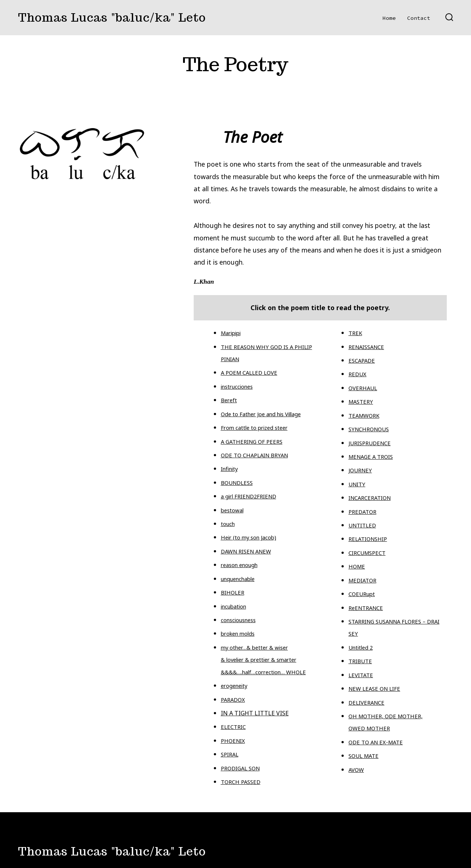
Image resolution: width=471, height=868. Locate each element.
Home (389, 18)
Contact (419, 18)
